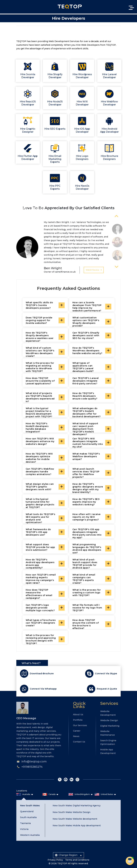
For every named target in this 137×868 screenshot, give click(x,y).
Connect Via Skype (106, 673)
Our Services (80, 725)
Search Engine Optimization (108, 742)
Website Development (108, 713)
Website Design (109, 720)
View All (127, 208)
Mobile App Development (108, 751)
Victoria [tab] (24, 829)
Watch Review (94, 270)
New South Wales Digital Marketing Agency (77, 805)
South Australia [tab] (28, 817)
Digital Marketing (110, 726)
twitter (60, 779)
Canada (52, 794)
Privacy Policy (55, 860)
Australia (26, 794)
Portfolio (78, 720)
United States (107, 794)
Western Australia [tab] (30, 835)
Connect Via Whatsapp (43, 689)
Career (77, 731)
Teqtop (70, 7)
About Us (78, 714)
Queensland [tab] (27, 811)
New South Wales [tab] (30, 805)
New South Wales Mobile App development (77, 825)
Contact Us (79, 742)
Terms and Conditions (77, 860)
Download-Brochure (42, 673)
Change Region (66, 855)
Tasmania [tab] (25, 823)
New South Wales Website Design (72, 812)
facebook (66, 779)
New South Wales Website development (75, 819)
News (76, 736)
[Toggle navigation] (131, 8)
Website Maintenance (108, 733)
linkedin (72, 779)
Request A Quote (107, 689)
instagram (77, 779)
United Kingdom (82, 794)
